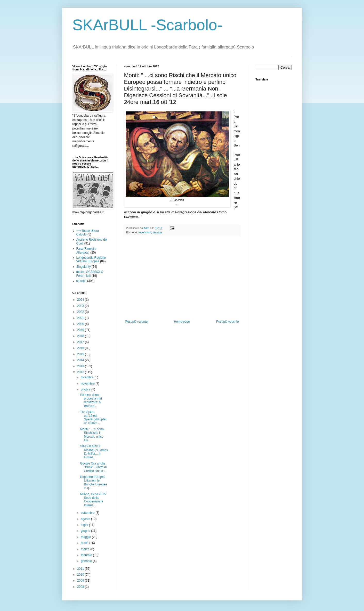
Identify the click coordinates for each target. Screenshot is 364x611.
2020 (81, 324)
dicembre (88, 377)
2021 (81, 318)
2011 (81, 569)
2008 (81, 587)
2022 (81, 312)
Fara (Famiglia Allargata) (86, 250)
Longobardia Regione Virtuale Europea (91, 259)
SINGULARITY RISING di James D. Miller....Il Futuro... (94, 452)
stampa (157, 232)
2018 (81, 336)
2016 (81, 348)
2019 (81, 330)
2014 (81, 360)
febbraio (87, 555)
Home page (182, 322)
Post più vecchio (227, 322)
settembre (88, 513)
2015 (81, 354)
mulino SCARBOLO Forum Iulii (90, 274)
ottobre (86, 389)
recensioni (145, 232)
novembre (88, 384)
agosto (86, 519)
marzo (86, 549)
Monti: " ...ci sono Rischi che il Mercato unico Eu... (92, 435)
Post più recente (137, 322)
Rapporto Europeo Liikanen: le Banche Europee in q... (93, 482)
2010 (81, 575)
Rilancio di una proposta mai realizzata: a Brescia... (91, 400)
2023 (81, 306)
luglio (85, 525)
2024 (81, 300)
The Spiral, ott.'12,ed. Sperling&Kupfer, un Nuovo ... (94, 417)
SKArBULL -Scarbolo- (147, 25)
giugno (86, 531)
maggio (86, 537)
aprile (85, 543)
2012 (81, 372)
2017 (81, 342)
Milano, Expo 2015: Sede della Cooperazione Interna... (93, 500)
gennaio (87, 561)
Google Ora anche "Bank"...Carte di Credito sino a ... (93, 467)
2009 (81, 581)
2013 (81, 366)
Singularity (84, 267)
